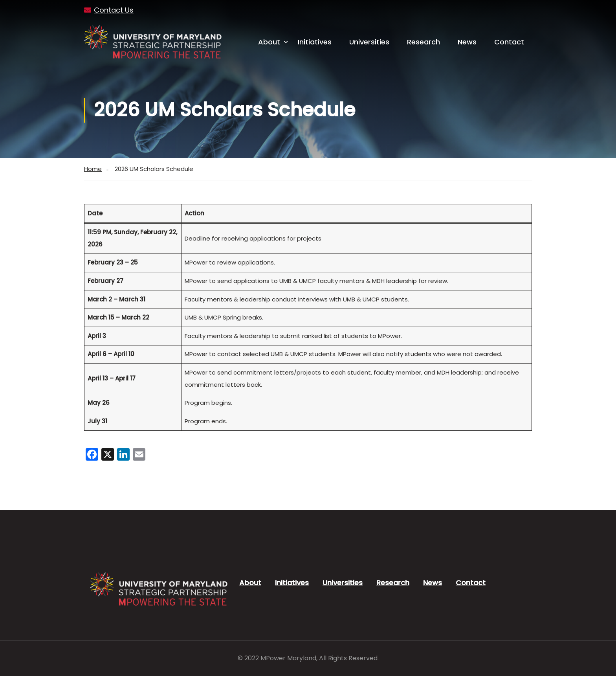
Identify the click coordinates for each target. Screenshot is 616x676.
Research (423, 42)
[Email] (139, 455)
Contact (509, 42)
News (467, 42)
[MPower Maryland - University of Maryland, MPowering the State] (153, 42)
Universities (369, 42)
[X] (108, 455)
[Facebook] (92, 455)
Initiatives (315, 42)
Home (93, 169)
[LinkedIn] (123, 455)
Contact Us (114, 10)
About (269, 42)
